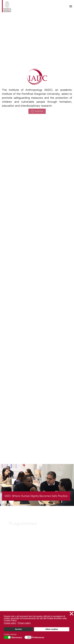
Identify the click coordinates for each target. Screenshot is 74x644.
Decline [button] (18, 629)
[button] (71, 6)
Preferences (38, 638)
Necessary (17, 638)
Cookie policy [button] (10, 623)
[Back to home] (7, 6)
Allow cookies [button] (52, 629)
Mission (37, 109)
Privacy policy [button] (24, 623)
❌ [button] (72, 614)
